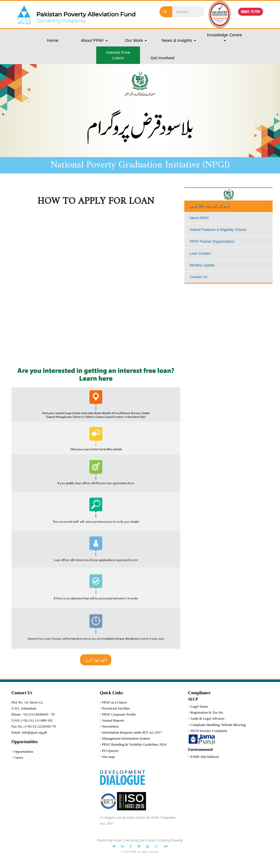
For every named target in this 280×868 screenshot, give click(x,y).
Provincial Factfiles (116, 708)
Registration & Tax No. (207, 712)
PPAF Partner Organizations (212, 241)
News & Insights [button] (179, 40)
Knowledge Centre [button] (224, 37)
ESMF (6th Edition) (205, 757)
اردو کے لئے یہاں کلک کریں (210, 206)
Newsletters (110, 726)
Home (53, 40)
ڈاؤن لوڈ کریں (96, 660)
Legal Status (199, 706)
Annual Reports (113, 720)
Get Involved (162, 58)
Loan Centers (200, 253)
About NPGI (199, 218)
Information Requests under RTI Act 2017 (132, 732)
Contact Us (199, 277)
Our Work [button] (136, 40)
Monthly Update (202, 265)
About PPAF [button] (94, 40)
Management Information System (126, 738)
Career (18, 757)
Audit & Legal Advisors (207, 718)
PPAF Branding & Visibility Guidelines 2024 (134, 744)
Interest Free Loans (118, 55)
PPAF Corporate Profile (119, 714)
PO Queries (110, 751)
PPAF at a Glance (115, 702)
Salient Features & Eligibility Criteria (218, 230)
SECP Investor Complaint (209, 731)
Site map (108, 757)
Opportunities (24, 751)
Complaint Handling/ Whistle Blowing (218, 725)
